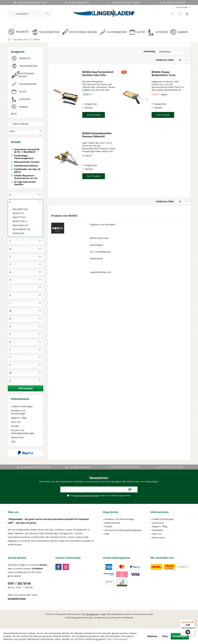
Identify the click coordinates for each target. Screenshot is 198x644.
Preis (12, 131)
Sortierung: (150, 51)
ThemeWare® (127, 618)
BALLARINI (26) (20, 209)
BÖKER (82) (19, 233)
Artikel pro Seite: (165, 60)
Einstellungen (180, 636)
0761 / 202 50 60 (19, 583)
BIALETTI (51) (19, 217)
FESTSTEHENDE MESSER (26, 75)
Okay (165, 636)
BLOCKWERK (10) (22, 229)
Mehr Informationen (118, 639)
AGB (13, 442)
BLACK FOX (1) (20, 221)
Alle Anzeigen (26, 388)
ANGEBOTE (25, 58)
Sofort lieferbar (21, 124)
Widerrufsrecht (112, 523)
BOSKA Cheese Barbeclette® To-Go (164, 74)
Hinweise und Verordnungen (18, 412)
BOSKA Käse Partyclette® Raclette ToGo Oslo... (98, 74)
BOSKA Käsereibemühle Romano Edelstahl (97, 135)
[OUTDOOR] (159, 32)
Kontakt (15, 426)
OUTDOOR (25, 99)
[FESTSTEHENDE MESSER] (81, 32)
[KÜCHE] (138, 32)
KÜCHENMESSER (28, 84)
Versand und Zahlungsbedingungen (23, 432)
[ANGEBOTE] (20, 32)
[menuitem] (182, 7)
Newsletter (158, 530)
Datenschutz (17, 437)
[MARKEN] (180, 32)
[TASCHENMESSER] (46, 32)
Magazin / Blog (19, 418)
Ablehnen (152, 636)
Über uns (16, 422)
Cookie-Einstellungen (22, 406)
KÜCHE (23, 92)
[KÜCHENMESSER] (114, 32)
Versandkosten (92, 614)
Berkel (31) (18, 213)
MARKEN (24, 107)
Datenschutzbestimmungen (86, 496)
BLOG (14, 114)
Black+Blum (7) (20, 225)
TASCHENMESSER (28, 66)
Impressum (158, 523)
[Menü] (193, 621)
